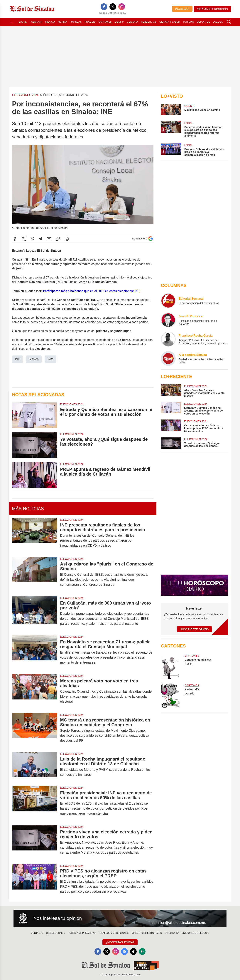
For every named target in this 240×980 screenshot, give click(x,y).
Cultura (132, 22)
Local (23, 22)
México (50, 22)
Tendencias (149, 22)
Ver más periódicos (212, 9)
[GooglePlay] (142, 952)
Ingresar (182, 9)
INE (17, 359)
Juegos (218, 22)
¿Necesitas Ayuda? (120, 942)
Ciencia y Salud (170, 22)
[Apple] (133, 952)
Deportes (203, 22)
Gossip (119, 22)
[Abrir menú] (12, 22)
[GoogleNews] (124, 952)
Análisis (90, 22)
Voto (50, 359)
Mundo (62, 22)
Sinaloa (34, 359)
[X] (113, 7)
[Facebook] (104, 7)
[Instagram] (122, 7)
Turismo (188, 22)
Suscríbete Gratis (194, 629)
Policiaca (36, 22)
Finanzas (76, 22)
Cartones (105, 22)
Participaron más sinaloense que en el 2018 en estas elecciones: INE (91, 291)
